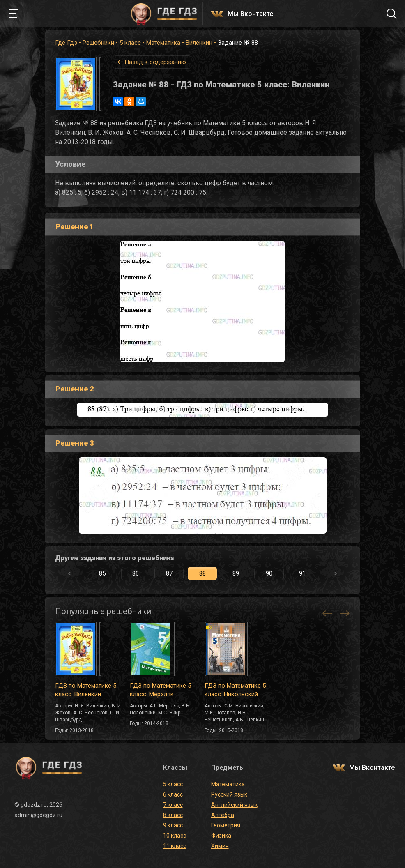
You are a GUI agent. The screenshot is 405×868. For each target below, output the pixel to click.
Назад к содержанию (155, 62)
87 (169, 573)
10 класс (175, 836)
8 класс (173, 815)
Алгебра (223, 815)
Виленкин (199, 43)
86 (136, 573)
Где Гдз (66, 43)
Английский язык (234, 805)
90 (269, 573)
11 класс (175, 846)
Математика (163, 43)
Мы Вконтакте (250, 14)
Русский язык (229, 794)
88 (202, 573)
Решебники (98, 43)
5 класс (130, 43)
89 (236, 573)
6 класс (173, 794)
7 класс (173, 805)
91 (302, 573)
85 (102, 573)
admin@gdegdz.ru (38, 815)
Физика (221, 836)
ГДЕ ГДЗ (164, 14)
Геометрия (226, 825)
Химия (220, 846)
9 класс (173, 825)
